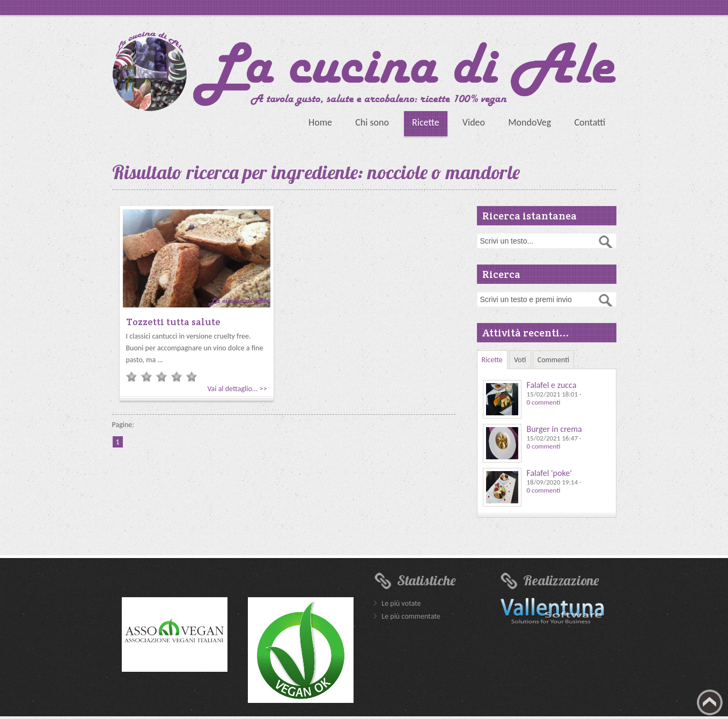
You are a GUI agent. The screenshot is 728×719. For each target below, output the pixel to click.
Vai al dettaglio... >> (237, 389)
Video (474, 122)
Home (320, 122)
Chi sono (372, 122)
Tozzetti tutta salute (173, 322)
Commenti (553, 360)
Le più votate (401, 603)
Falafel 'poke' (549, 473)
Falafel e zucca (552, 385)
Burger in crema (554, 429)
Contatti (590, 122)
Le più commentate (411, 616)
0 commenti (544, 402)
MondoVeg (530, 122)
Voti (520, 360)
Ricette (426, 122)
